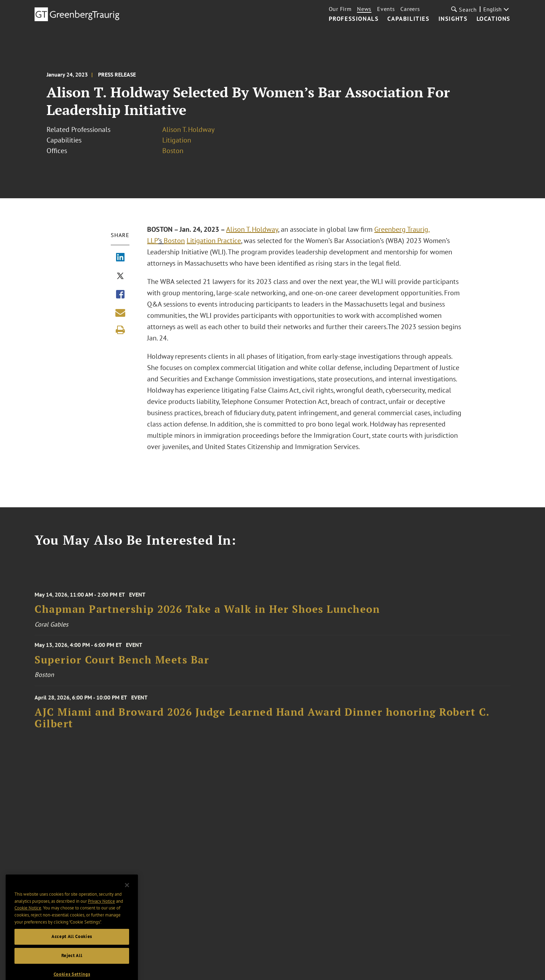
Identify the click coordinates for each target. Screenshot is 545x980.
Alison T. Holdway (188, 129)
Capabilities (408, 19)
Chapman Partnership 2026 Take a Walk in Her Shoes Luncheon (207, 614)
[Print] (120, 330)
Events (386, 9)
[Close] (127, 896)
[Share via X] (120, 277)
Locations (493, 19)
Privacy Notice (101, 912)
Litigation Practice (214, 241)
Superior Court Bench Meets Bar (122, 663)
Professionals (354, 19)
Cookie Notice (28, 918)
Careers (410, 9)
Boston (173, 151)
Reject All (72, 966)
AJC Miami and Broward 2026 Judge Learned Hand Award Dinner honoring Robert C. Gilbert (262, 723)
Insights (453, 19)
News (364, 9)
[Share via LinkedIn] (120, 258)
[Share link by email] (120, 313)
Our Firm (340, 9)
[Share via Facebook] (120, 295)
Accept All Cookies (72, 947)
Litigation (177, 140)
